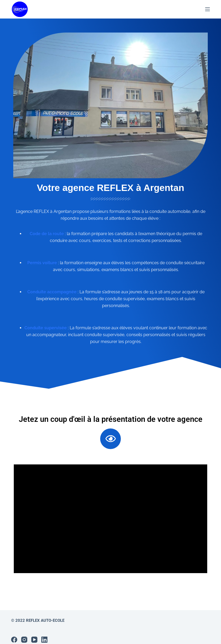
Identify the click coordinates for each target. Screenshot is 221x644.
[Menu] (207, 9)
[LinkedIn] (44, 633)
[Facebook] (14, 633)
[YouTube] (34, 633)
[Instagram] (24, 633)
